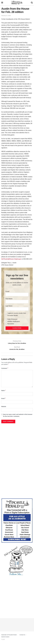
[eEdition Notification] (6, 321)
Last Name (9, 306)
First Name (9, 299)
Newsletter (11, 324)
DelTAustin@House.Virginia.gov (11, 259)
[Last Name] (17, 309)
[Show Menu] (2, 3)
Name (4, 392)
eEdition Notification (14, 321)
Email (7, 291)
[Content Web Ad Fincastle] (17, 522)
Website (4, 408)
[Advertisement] (17, 443)
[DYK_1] (17, 562)
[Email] (17, 294)
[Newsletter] (6, 324)
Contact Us (22, 636)
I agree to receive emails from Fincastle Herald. (17, 314)
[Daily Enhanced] (6, 319)
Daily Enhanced (12, 319)
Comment (5, 370)
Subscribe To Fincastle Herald (9, 636)
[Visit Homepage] (17, 3)
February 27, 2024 (6, 16)
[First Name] (17, 302)
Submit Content (5, 638)
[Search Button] (32, 3)
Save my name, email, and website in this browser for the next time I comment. (18, 417)
